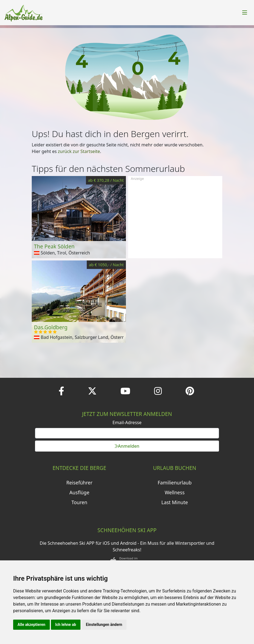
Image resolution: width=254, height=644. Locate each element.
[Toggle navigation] (245, 13)
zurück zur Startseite (79, 151)
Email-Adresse (127, 422)
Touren (79, 502)
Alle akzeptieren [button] (31, 625)
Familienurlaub (175, 483)
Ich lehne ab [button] (66, 625)
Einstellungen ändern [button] (104, 625)
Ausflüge (80, 492)
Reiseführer (79, 483)
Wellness (175, 492)
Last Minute (175, 502)
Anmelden (127, 446)
